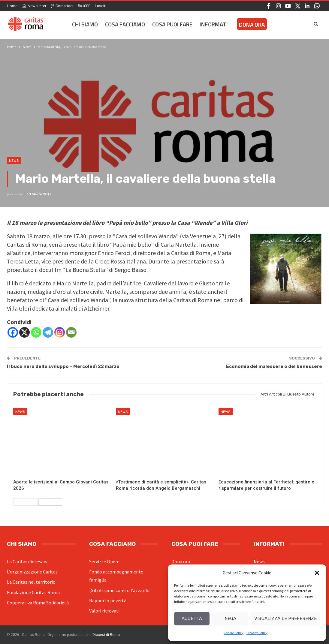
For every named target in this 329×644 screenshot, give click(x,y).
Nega (230, 618)
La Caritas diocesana (28, 561)
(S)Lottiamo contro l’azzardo (119, 590)
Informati (214, 24)
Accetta (192, 618)
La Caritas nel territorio (31, 582)
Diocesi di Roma (106, 635)
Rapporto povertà (108, 600)
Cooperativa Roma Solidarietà (38, 603)
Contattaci (62, 6)
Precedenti (25, 502)
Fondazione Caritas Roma (33, 592)
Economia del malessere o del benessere (274, 366)
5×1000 (84, 6)
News (14, 161)
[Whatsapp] (36, 332)
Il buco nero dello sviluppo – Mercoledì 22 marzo (63, 366)
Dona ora (181, 561)
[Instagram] (60, 332)
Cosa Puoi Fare (172, 24)
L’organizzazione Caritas (32, 572)
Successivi (50, 502)
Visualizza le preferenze (285, 618)
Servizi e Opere (104, 561)
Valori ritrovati (104, 611)
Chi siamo (85, 24)
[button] (317, 573)
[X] (24, 332)
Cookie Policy (234, 633)
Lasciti (101, 6)
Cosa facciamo (125, 24)
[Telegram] (48, 332)
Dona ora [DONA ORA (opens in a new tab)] (252, 24)
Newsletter (34, 6)
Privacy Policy (257, 633)
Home (12, 6)
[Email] (71, 332)
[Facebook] (13, 332)
